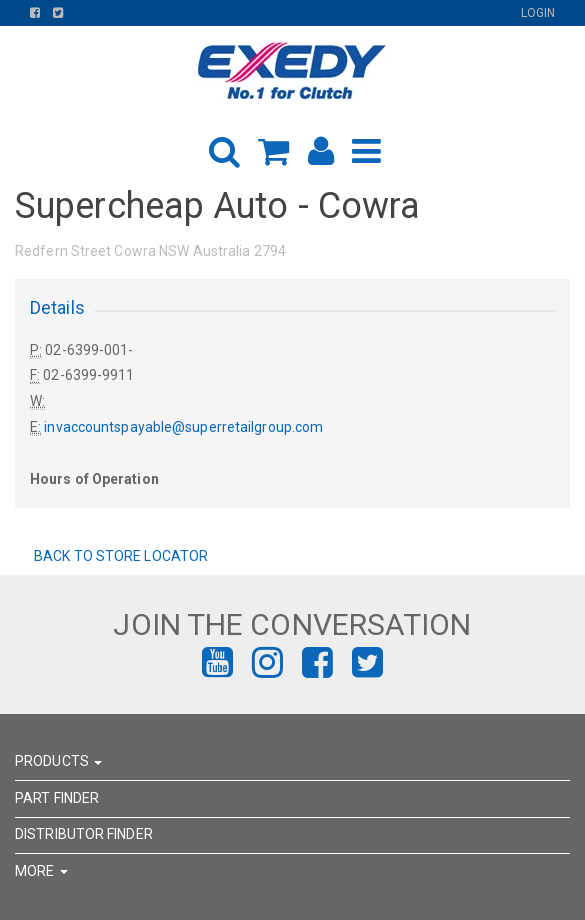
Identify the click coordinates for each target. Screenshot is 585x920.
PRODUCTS (58, 761)
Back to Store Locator (119, 556)
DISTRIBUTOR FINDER (84, 834)
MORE (41, 871)
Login (538, 13)
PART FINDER (57, 798)
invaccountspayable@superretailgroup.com (183, 427)
